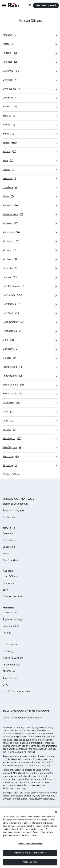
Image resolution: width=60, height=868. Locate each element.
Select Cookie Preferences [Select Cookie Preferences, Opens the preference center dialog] (30, 845)
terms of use (19, 836)
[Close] (56, 813)
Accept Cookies (30, 863)
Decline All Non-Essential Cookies (30, 854)
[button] (4, 6)
